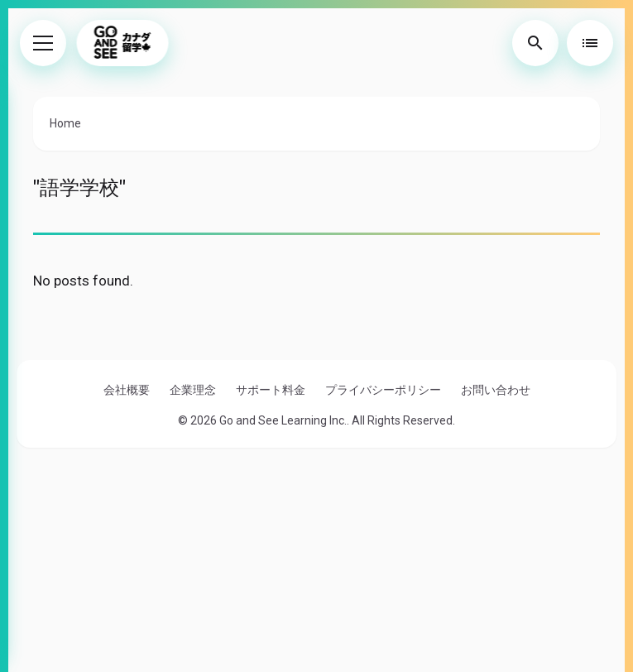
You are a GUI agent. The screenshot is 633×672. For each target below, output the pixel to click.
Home (65, 123)
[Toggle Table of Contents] (590, 43)
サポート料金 (271, 390)
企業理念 (193, 390)
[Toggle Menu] (43, 43)
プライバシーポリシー (383, 390)
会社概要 (127, 390)
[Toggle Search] (535, 43)
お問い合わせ (496, 390)
